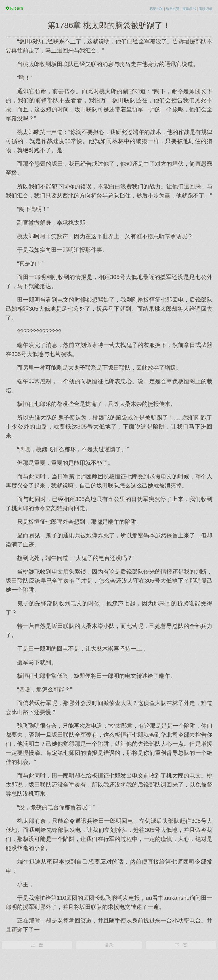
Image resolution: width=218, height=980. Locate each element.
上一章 (37, 945)
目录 (109, 945)
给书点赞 (173, 9)
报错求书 (189, 9)
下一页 (181, 945)
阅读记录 (206, 9)
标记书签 (156, 9)
